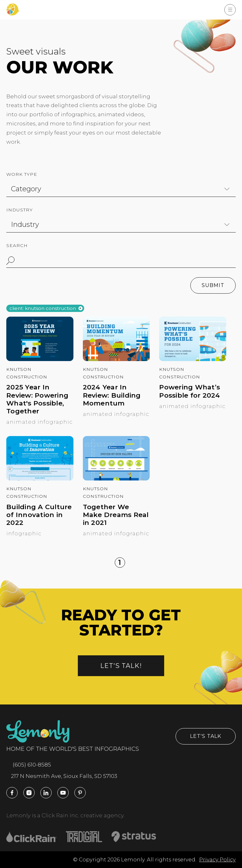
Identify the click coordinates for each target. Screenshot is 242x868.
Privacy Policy (217, 859)
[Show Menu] (230, 10)
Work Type (22, 174)
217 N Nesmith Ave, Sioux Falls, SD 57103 (62, 776)
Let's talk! (121, 666)
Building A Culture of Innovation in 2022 (39, 515)
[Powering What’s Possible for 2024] (193, 359)
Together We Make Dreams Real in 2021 (116, 515)
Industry (20, 210)
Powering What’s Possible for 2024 (190, 391)
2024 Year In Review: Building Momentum (112, 395)
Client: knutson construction (43, 309)
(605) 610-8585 (29, 765)
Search (17, 245)
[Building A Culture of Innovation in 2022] (40, 479)
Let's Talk (206, 736)
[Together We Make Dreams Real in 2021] (116, 479)
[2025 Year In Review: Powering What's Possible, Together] (40, 359)
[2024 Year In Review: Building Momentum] (116, 359)
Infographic (24, 533)
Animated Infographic (40, 422)
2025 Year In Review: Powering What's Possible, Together (37, 399)
